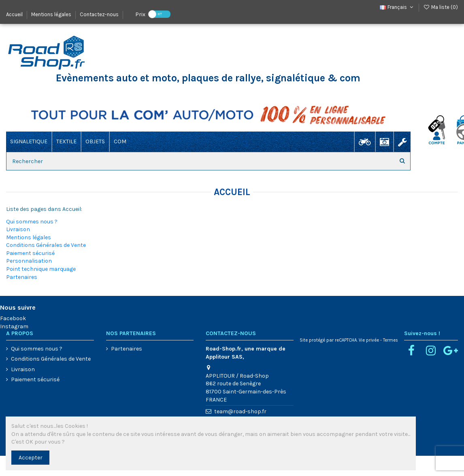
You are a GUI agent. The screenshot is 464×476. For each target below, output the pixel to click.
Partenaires (22, 277)
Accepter (31, 458)
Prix (140, 14)
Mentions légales (52, 14)
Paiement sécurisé (30, 253)
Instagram (14, 326)
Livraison (18, 229)
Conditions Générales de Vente (46, 245)
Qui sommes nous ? (32, 222)
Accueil (15, 14)
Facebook (13, 318)
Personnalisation (29, 261)
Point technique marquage (41, 269)
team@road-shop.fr (240, 411)
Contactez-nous (99, 14)
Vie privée (369, 340)
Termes (391, 340)
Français (397, 7)
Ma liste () (441, 7)
